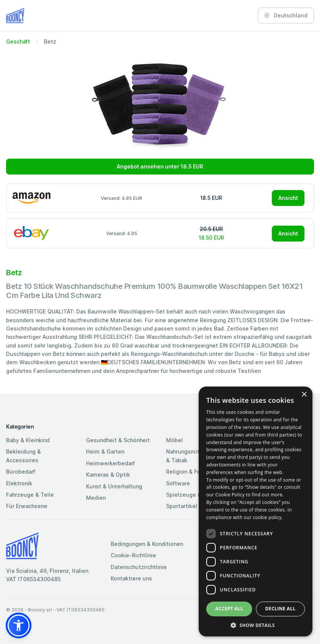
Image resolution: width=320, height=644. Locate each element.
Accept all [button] (229, 609)
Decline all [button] (281, 609)
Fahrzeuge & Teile (30, 495)
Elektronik (19, 483)
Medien (96, 498)
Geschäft (18, 41)
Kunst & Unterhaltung (114, 486)
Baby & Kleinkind (28, 440)
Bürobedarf (21, 472)
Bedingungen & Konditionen (147, 544)
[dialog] (256, 511)
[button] (19, 625)
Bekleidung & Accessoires (24, 456)
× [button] (304, 395)
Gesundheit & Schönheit (118, 440)
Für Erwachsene (27, 506)
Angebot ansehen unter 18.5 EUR (160, 166)
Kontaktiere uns (131, 578)
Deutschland (286, 15)
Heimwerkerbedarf (111, 463)
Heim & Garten (105, 451)
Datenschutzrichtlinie (139, 567)
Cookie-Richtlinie (133, 555)
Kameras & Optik (108, 475)
